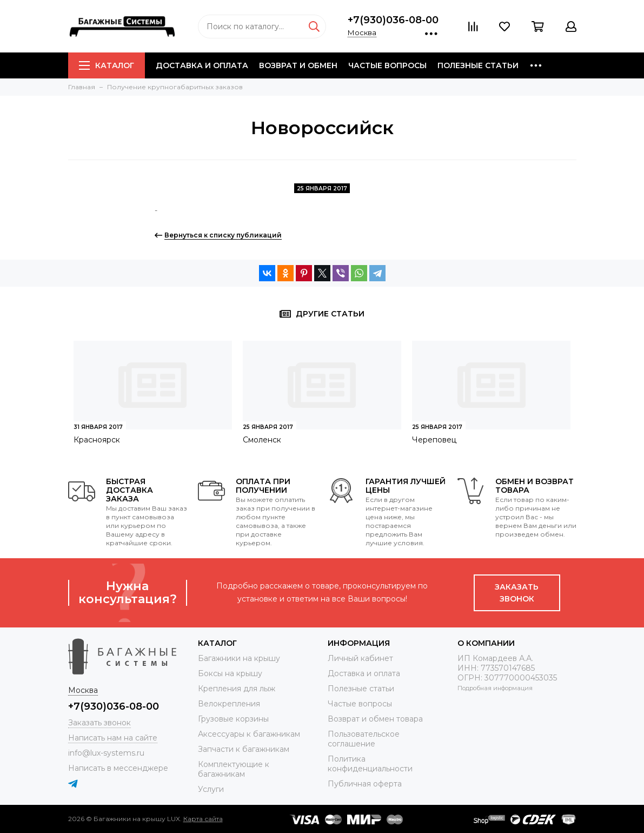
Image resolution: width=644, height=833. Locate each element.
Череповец (434, 440)
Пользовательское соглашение (364, 739)
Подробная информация (495, 688)
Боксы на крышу (230, 673)
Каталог (107, 65)
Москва (362, 32)
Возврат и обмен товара (375, 719)
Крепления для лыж (237, 689)
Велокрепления (229, 704)
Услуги (211, 789)
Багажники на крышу (239, 658)
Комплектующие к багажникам (234, 769)
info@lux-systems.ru (106, 753)
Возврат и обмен (298, 65)
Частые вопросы (387, 65)
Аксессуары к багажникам (249, 734)
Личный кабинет (360, 658)
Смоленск (262, 440)
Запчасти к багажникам (244, 749)
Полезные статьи (478, 65)
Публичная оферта (365, 784)
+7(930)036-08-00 (393, 20)
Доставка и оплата (202, 65)
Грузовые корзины (233, 719)
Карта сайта (203, 819)
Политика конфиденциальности (370, 764)
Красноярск (97, 440)
